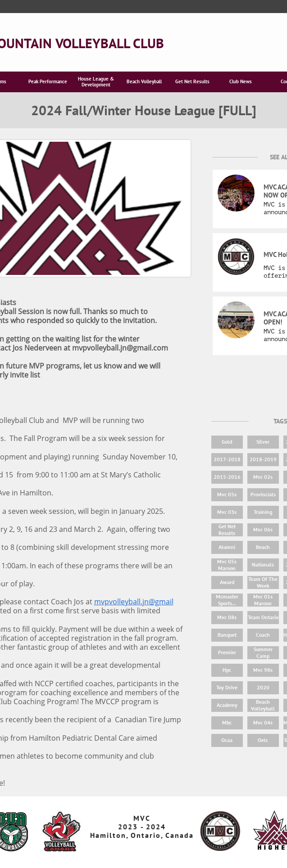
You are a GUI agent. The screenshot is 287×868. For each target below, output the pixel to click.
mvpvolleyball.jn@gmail (134, 602)
